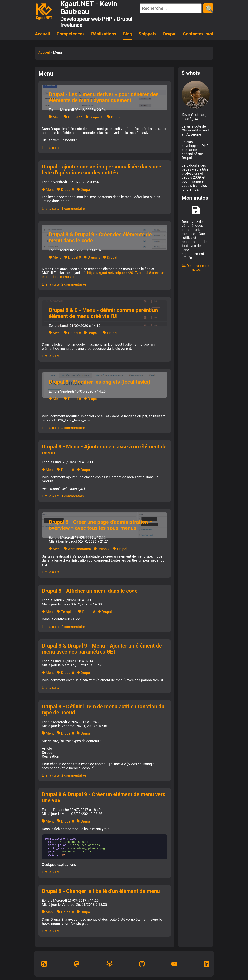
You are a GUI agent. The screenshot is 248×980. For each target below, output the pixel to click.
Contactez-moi (198, 34)
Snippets (148, 34)
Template (66, 612)
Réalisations (104, 34)
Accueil (42, 34)
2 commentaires (74, 284)
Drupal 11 (74, 117)
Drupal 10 (95, 117)
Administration (77, 549)
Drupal (170, 34)
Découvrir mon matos (196, 268)
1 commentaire (73, 209)
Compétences (71, 34)
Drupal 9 (66, 190)
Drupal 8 (92, 257)
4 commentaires (74, 428)
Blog (127, 34)
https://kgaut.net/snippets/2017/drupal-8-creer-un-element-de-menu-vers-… (104, 275)
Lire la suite (51, 148)
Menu (55, 117)
